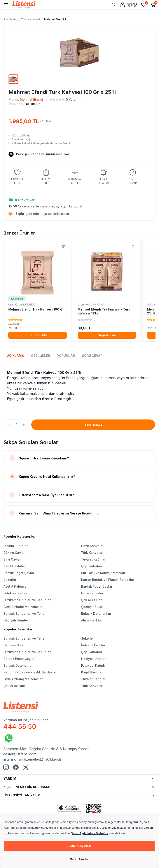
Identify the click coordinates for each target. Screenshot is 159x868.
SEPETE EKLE (93, 425)
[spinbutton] (17, 425)
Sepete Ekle (38, 335)
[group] (17, 177)
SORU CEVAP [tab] (92, 356)
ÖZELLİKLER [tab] (41, 356)
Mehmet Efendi (31, 99)
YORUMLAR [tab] (66, 356)
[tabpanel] (79, 386)
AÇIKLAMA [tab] (16, 356)
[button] (9, 425)
